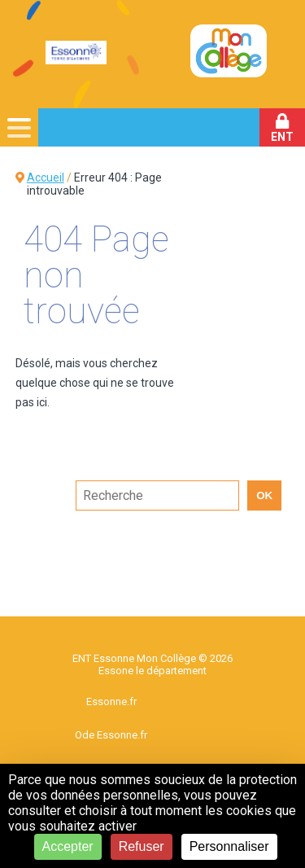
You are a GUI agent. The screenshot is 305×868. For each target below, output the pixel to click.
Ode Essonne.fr (111, 735)
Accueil (46, 178)
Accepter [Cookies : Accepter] (68, 846)
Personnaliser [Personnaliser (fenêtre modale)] (229, 846)
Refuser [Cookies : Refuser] (142, 846)
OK (264, 495)
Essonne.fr (111, 701)
